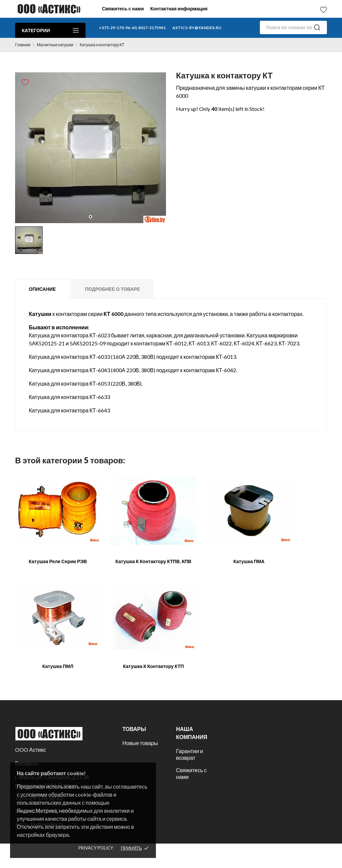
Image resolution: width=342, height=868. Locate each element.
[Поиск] (293, 27)
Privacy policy (96, 848)
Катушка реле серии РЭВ (58, 561)
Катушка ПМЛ (58, 666)
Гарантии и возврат (189, 754)
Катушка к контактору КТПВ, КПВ (153, 561)
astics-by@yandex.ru (197, 28)
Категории (50, 30)
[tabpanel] (91, 148)
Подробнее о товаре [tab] (112, 289)
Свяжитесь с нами (123, 9)
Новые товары (140, 743)
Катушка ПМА (249, 561)
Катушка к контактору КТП (154, 666)
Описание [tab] (42, 289)
